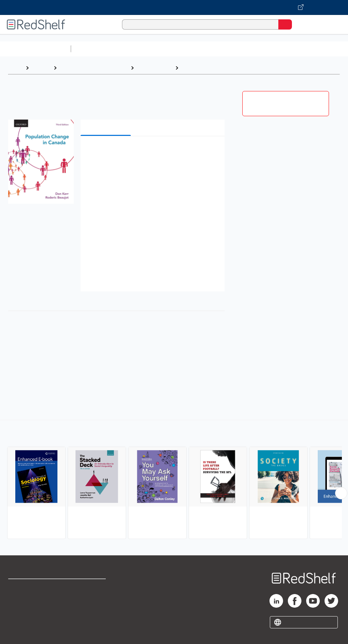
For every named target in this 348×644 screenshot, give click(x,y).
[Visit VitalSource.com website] (174, 7)
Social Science (154, 68)
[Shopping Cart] (300, 24)
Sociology (194, 68)
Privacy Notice (25, 617)
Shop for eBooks (28, 587)
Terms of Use (89, 587)
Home (15, 68)
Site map (19, 632)
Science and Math (133, 49)
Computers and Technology (194, 49)
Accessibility (89, 617)
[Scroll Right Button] (341, 493)
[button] (152, 152)
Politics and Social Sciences (94, 68)
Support (18, 602)
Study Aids (92, 49)
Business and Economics (264, 49)
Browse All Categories (35, 49)
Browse (41, 68)
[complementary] (174, 480)
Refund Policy (90, 602)
